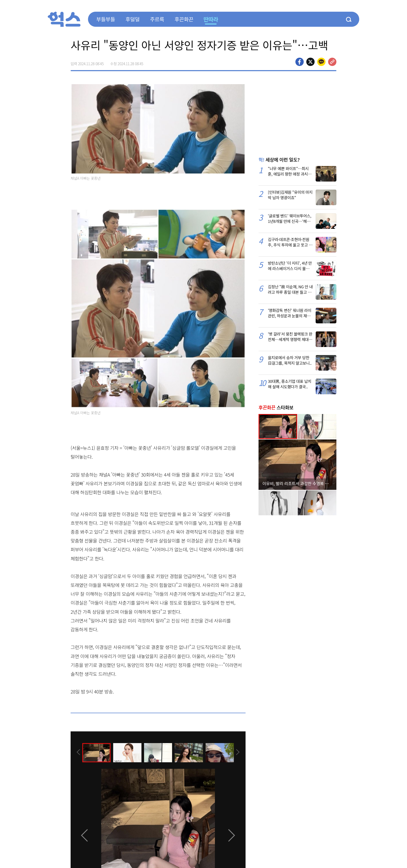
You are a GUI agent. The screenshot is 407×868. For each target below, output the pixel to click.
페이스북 (300, 62)
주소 (332, 62)
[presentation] (78, 752)
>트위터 (310, 62)
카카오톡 (321, 62)
